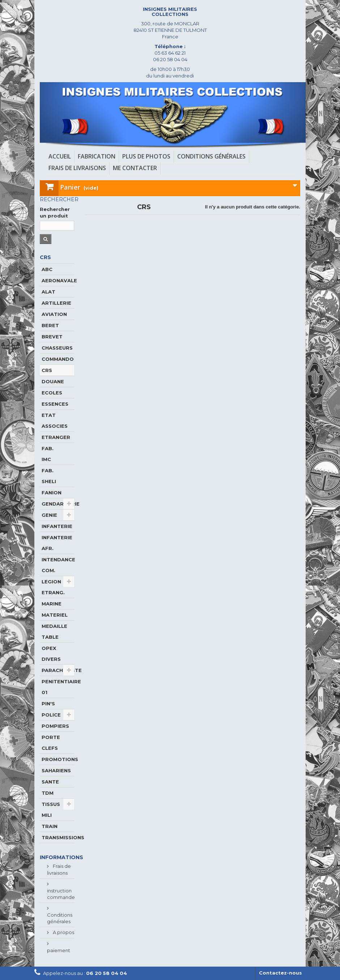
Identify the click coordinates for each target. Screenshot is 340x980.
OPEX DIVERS (51, 654)
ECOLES (52, 393)
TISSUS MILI (51, 810)
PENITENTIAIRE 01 (58, 687)
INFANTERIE (57, 526)
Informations (61, 857)
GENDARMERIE (58, 504)
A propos (63, 932)
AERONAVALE (58, 280)
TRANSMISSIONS (58, 837)
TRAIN (50, 826)
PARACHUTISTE (58, 670)
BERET (50, 325)
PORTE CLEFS (51, 743)
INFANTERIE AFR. (57, 543)
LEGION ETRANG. (53, 587)
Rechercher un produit (55, 212)
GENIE (49, 515)
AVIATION (54, 314)
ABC (47, 269)
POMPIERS (55, 726)
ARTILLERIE (56, 303)
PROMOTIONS (58, 759)
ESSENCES (55, 404)
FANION (52, 493)
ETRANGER (56, 437)
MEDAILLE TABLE (54, 631)
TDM (48, 793)
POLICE (51, 715)
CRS (47, 370)
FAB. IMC (48, 454)
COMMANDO (58, 359)
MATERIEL (55, 615)
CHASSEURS (57, 348)
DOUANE (53, 381)
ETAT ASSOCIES (55, 421)
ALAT (48, 292)
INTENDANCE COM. (58, 565)
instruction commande (61, 894)
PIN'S (48, 704)
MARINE (52, 604)
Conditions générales (60, 918)
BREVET (52, 337)
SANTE (50, 782)
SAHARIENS (56, 770)
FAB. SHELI (49, 476)
